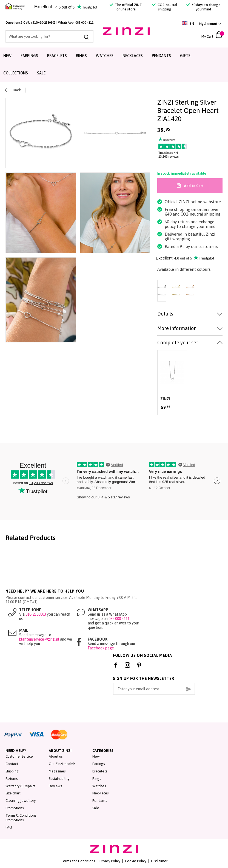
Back (13, 90)
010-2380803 (36, 614)
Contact (12, 764)
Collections (16, 73)
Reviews (55, 786)
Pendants (161, 56)
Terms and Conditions (78, 861)
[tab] (190, 314)
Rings (81, 56)
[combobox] (49, 36)
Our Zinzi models (62, 764)
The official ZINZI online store (126, 7)
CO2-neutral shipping (165, 7)
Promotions (15, 808)
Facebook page (101, 648)
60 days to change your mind (203, 7)
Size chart (13, 793)
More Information (177, 328)
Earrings (29, 56)
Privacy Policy (110, 861)
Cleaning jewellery (21, 801)
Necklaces (133, 56)
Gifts (185, 56)
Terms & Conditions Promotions (21, 818)
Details (165, 314)
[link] (210, 24)
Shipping (12, 771)
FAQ (9, 827)
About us (56, 756)
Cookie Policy (136, 861)
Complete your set (178, 343)
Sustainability (59, 779)
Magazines (57, 771)
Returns (12, 779)
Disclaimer (159, 861)
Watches (105, 56)
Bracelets (57, 56)
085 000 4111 (84, 23)
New (7, 56)
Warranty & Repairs (20, 786)
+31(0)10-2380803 (43, 23)
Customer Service (19, 756)
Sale (41, 73)
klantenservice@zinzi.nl (39, 639)
